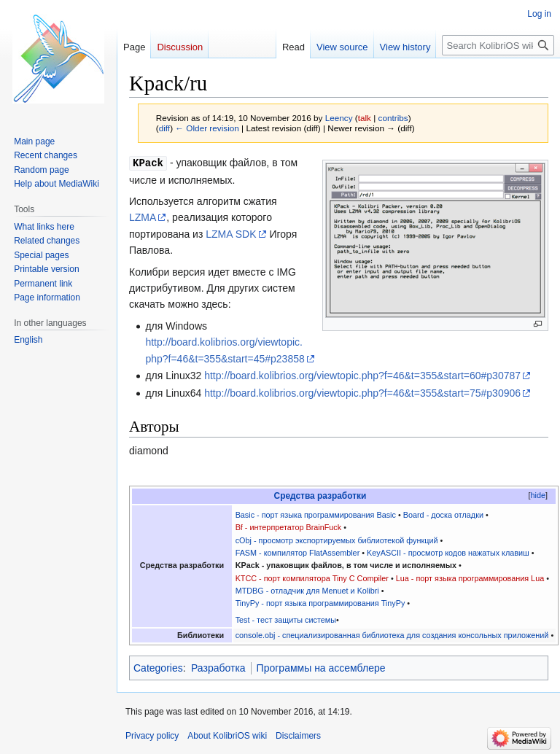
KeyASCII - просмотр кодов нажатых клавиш (448, 553)
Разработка (218, 668)
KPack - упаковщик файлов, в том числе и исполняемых (346, 565)
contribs (393, 118)
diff (164, 128)
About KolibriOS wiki (227, 736)
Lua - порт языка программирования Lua (470, 578)
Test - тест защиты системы (286, 620)
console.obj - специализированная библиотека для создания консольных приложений (392, 635)
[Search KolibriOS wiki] (498, 45)
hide (538, 495)
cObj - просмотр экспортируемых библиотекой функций (337, 540)
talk (365, 118)
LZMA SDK (231, 234)
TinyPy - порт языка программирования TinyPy (320, 603)
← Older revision (207, 128)
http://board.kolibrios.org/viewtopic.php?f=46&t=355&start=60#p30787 (362, 376)
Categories (158, 668)
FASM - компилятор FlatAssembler (298, 553)
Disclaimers (298, 736)
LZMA (143, 217)
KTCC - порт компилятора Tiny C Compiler (312, 578)
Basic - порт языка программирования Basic (316, 515)
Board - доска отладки (443, 515)
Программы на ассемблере (321, 668)
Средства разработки (320, 496)
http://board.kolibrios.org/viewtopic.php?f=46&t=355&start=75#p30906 (362, 393)
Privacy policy (152, 736)
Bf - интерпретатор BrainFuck (289, 527)
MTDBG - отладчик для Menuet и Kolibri (307, 591)
